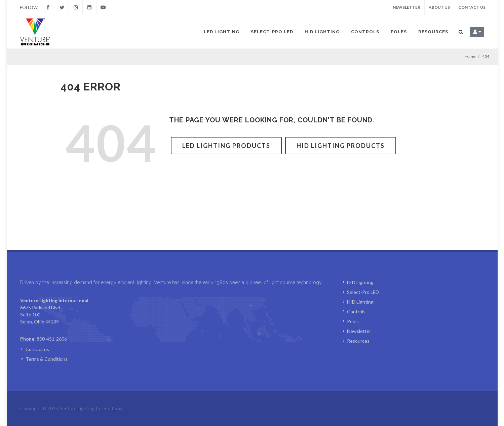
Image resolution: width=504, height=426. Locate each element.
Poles (399, 32)
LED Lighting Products (226, 146)
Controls (365, 32)
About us (439, 7)
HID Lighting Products (341, 146)
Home (470, 56)
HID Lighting (322, 32)
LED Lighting (222, 32)
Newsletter (406, 7)
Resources (433, 32)
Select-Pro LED (272, 32)
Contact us (472, 7)
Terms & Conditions (47, 359)
